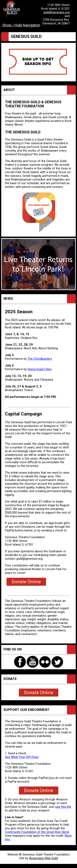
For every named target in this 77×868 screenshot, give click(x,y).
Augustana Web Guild (44, 858)
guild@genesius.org (56, 12)
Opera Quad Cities (40, 369)
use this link (63, 807)
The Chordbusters (40, 359)
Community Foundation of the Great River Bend (37, 832)
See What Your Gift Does (22, 757)
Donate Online (26, 582)
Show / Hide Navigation (21, 25)
